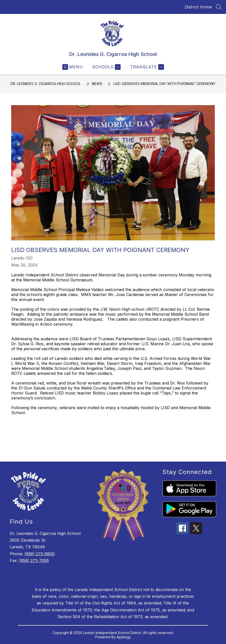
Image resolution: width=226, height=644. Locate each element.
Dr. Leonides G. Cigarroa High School (46, 84)
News (97, 84)
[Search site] (219, 7)
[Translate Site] (146, 67)
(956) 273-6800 (39, 554)
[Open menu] (73, 67)
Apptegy (124, 637)
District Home (199, 7)
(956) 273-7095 (34, 560)
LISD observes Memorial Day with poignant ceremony (164, 84)
